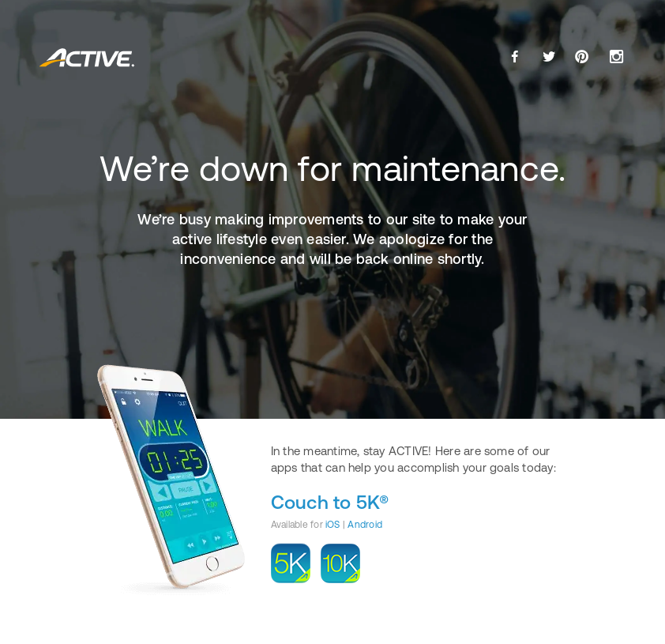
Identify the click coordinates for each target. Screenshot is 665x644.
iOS (333, 525)
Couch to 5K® (330, 502)
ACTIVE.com (87, 58)
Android (365, 525)
